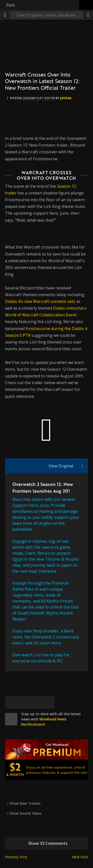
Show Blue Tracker (25, 803)
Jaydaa (66, 98)
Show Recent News (25, 813)
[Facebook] (24, 702)
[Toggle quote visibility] (82, 466)
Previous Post (16, 857)
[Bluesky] (11, 702)
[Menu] (5, 15)
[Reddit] (36, 702)
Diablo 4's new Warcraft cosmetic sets (40, 301)
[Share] (88, 15)
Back (11, 5)
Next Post (80, 857)
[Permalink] (48, 702)
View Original (61, 466)
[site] (11, 719)
